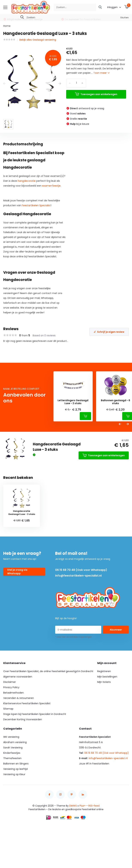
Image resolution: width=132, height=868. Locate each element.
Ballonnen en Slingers (16, 764)
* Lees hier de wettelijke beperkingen (74, 637)
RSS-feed (94, 806)
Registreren (104, 671)
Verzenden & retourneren (19, 698)
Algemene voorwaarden (18, 677)
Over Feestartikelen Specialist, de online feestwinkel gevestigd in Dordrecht (48, 671)
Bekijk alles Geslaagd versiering (38, 40)
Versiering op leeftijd (15, 769)
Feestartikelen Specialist (36, 205)
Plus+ (82, 806)
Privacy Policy (11, 687)
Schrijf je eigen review (109, 332)
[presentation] (4, 84)
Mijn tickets (104, 682)
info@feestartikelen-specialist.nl (78, 576)
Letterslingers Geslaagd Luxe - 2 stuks (73, 402)
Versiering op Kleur (14, 774)
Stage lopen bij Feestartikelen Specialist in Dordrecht (35, 714)
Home (7, 26)
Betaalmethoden (13, 693)
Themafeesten (12, 758)
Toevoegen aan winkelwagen (96, 94)
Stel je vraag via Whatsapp (17, 572)
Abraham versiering (15, 742)
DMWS (73, 806)
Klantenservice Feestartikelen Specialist (27, 703)
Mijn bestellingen (107, 677)
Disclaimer (10, 682)
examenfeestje (51, 186)
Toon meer (101, 73)
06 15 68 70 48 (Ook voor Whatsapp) (81, 570)
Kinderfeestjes (12, 753)
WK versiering (11, 737)
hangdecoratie (27, 181)
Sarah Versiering (13, 748)
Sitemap (8, 709)
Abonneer (116, 630)
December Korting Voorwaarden (23, 719)
